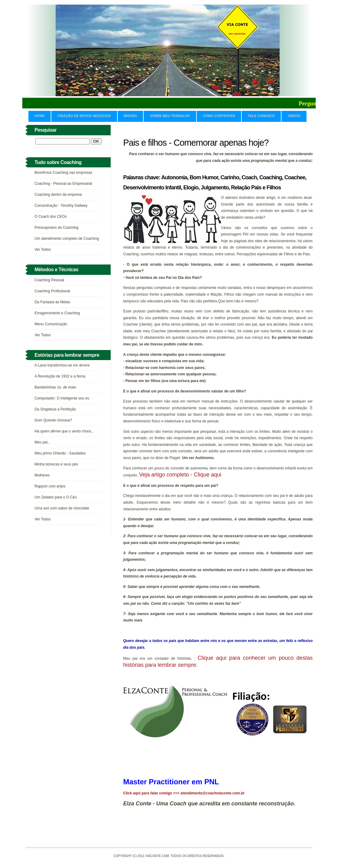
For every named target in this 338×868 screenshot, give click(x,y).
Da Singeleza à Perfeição (55, 409)
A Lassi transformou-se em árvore (62, 365)
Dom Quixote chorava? (53, 420)
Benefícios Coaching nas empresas (63, 173)
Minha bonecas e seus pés (56, 464)
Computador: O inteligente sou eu (62, 398)
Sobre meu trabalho (170, 116)
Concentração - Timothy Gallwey (61, 206)
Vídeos (294, 116)
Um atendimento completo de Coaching (67, 239)
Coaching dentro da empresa (58, 195)
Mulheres (42, 475)
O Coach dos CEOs (51, 217)
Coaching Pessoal (49, 280)
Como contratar (219, 116)
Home (40, 116)
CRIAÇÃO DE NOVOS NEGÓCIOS (84, 116)
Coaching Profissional (52, 291)
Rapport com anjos (50, 486)
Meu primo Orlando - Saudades (60, 453)
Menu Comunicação (51, 324)
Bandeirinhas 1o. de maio (55, 387)
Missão (130, 116)
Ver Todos (43, 250)
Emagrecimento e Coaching (57, 313)
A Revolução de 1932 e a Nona (60, 376)
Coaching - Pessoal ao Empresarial (63, 184)
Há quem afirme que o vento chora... (64, 431)
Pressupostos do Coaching (56, 228)
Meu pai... (43, 442)
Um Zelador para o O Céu (56, 497)
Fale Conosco (261, 116)
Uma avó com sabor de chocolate (62, 508)
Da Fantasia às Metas (52, 302)
